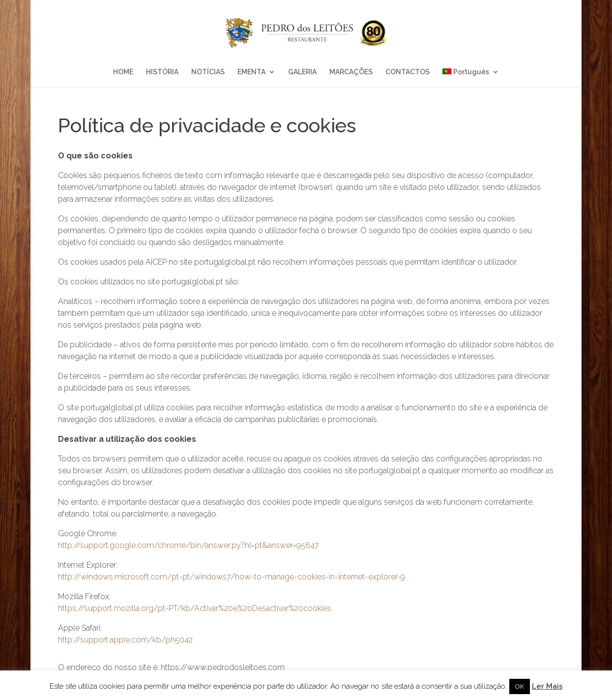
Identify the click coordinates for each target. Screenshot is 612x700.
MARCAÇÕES (351, 72)
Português (466, 72)
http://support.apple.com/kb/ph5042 (125, 640)
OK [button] (520, 686)
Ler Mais (547, 686)
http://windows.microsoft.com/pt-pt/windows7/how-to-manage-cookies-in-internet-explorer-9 (232, 577)
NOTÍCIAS (208, 72)
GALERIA (302, 72)
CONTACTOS (408, 72)
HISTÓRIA (162, 72)
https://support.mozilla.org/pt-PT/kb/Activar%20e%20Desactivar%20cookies (195, 608)
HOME (123, 72)
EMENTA (251, 72)
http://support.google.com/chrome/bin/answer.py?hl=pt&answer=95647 (189, 545)
